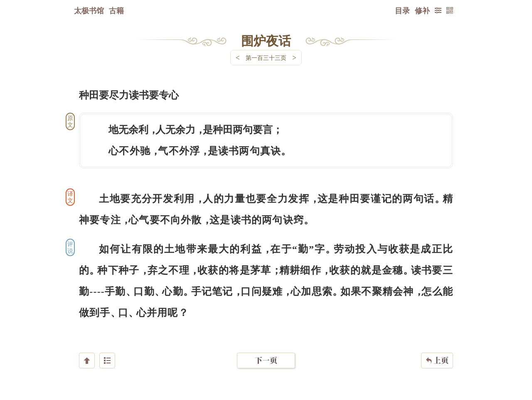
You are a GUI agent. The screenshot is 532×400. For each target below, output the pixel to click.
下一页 (266, 350)
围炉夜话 (266, 40)
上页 (437, 351)
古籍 (116, 10)
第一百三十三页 (266, 58)
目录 (402, 10)
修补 (422, 10)
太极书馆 (89, 10)
